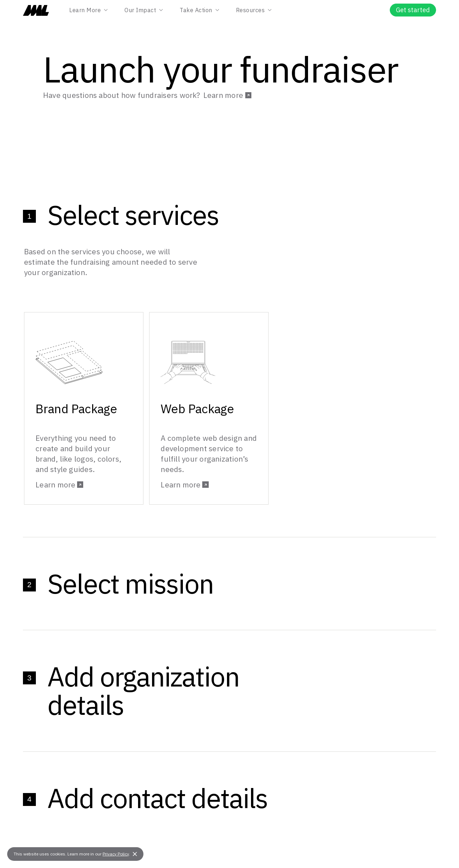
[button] (135, 854)
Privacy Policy (116, 854)
